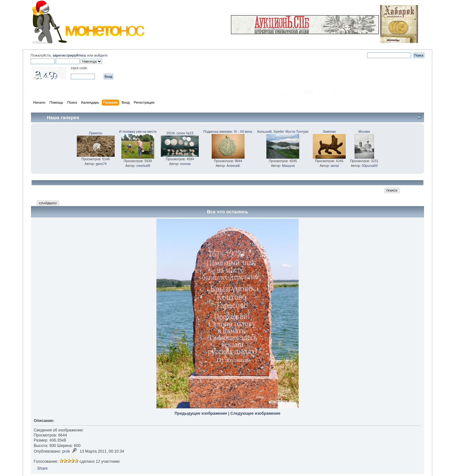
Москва (364, 131)
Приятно (96, 133)
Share (42, 468)
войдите (101, 55)
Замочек (329, 131)
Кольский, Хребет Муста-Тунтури (283, 131)
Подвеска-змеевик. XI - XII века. (228, 131)
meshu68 (143, 166)
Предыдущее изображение (201, 413)
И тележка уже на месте (138, 131)
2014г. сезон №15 (180, 133)
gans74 (101, 164)
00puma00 (370, 166)
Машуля (288, 166)
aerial (335, 166)
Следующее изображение (255, 413)
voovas (185, 164)
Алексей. (234, 166)
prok (66, 451)
